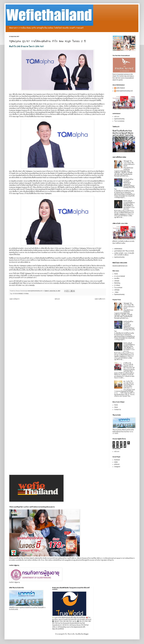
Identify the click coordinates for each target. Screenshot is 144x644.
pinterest (117, 464)
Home (116, 274)
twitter (116, 462)
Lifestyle (117, 281)
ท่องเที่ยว (117, 278)
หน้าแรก (57, 299)
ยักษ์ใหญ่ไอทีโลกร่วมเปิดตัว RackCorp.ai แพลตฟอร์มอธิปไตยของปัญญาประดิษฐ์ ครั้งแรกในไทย (124, 184)
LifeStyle (117, 290)
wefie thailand (121, 88)
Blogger (86, 634)
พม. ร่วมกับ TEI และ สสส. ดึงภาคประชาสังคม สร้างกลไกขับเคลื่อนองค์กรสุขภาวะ (129, 385)
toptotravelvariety (119, 119)
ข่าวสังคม (26, 294)
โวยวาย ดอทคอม (119, 121)
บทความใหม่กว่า (15, 299)
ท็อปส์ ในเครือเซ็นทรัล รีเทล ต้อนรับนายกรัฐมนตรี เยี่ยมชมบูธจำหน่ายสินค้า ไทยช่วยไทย (123, 133)
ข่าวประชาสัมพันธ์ (18, 294)
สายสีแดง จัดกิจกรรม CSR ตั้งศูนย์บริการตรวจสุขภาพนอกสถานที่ (129, 365)
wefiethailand (118, 249)
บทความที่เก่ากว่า (100, 299)
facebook (117, 460)
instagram (117, 467)
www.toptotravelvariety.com (125, 91)
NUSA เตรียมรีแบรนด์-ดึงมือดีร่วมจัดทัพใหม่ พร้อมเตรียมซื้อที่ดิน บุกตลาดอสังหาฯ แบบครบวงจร (129, 205)
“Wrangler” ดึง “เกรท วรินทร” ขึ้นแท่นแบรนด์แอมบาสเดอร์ (129, 163)
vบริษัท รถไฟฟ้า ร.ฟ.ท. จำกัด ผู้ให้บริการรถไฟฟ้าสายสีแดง (124, 254)
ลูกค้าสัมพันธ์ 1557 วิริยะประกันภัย (124, 251)
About (116, 407)
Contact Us (118, 410)
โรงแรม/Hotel (118, 288)
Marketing (117, 283)
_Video (116, 292)
